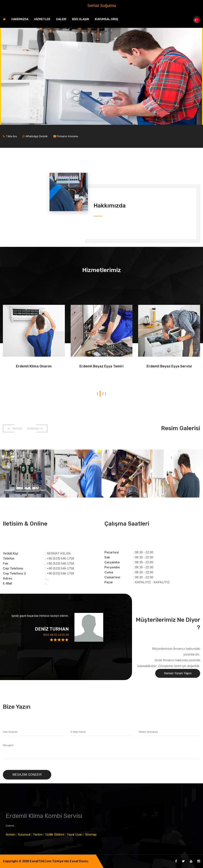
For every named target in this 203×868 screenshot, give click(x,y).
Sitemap (91, 835)
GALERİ (61, 19)
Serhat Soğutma (102, 6)
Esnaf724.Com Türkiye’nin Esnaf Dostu (59, 861)
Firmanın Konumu (67, 136)
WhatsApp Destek (37, 136)
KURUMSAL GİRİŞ (106, 19)
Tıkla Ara (11, 136)
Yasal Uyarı (75, 835)
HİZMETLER (42, 19)
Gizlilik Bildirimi (55, 835)
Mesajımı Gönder (27, 775)
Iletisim (11, 835)
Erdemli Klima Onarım (34, 366)
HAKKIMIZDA (20, 19)
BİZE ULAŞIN (80, 19)
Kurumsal (24, 835)
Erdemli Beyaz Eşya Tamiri (101, 366)
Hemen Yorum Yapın (178, 673)
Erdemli (10, 826)
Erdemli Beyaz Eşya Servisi (169, 366)
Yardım (38, 835)
